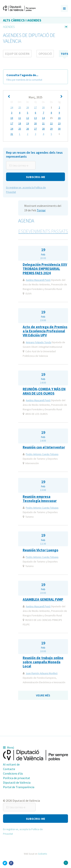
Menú (9, 747)
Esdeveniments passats (43, 231)
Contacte (9, 769)
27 (35, 108)
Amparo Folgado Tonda (38, 342)
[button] (35, 177)
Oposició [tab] (45, 54)
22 (51, 124)
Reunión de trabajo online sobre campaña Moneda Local (43, 662)
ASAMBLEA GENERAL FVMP (43, 599)
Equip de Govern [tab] (17, 54)
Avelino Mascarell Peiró (38, 280)
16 (59, 118)
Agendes (9, 27)
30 (59, 129)
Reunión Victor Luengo (41, 550)
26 (28, 108)
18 (20, 124)
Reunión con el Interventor (44, 447)
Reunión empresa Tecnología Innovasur (40, 499)
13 (35, 118)
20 (35, 124)
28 (43, 108)
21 (43, 124)
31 (12, 134)
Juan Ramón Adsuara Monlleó (42, 673)
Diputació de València (17, 782)
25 (20, 108)
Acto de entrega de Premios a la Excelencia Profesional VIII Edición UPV (45, 331)
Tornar (41, 210)
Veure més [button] (43, 695)
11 (20, 118)
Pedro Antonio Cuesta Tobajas (42, 454)
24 (12, 108)
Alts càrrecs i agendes (22, 20)
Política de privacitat (17, 778)
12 (28, 118)
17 (12, 124)
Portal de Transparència (19, 787)
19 (28, 124)
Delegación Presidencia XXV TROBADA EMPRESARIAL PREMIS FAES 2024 (45, 269)
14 (43, 118)
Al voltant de (11, 764)
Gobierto (43, 854)
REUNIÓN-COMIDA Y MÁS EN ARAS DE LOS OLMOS (44, 391)
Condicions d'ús (13, 773)
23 (59, 124)
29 (51, 129)
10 (12, 118)
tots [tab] (65, 54)
